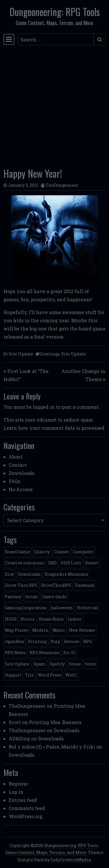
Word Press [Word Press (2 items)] (50, 675)
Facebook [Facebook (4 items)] (85, 585)
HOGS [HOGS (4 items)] (11, 619)
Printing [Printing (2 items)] (37, 641)
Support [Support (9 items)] (13, 675)
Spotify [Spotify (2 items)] (57, 664)
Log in (16, 792)
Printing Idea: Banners (55, 722)
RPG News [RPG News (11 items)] (15, 653)
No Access (21, 489)
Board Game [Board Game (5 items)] (17, 552)
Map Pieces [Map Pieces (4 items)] (17, 630)
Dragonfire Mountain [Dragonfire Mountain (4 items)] (66, 574)
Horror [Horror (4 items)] (28, 619)
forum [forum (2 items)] (32, 597)
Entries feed (23, 800)
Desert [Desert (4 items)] (92, 563)
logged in (44, 407)
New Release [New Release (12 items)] (82, 630)
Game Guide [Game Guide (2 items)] (55, 597)
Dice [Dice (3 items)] (9, 574)
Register (18, 784)
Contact (18, 465)
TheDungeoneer (62, 185)
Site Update (21, 354)
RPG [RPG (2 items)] (88, 641)
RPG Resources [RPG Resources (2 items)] (44, 653)
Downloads (22, 473)
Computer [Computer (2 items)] (83, 552)
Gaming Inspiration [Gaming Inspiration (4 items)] (26, 608)
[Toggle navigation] (9, 39)
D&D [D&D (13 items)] (52, 563)
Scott (15, 722)
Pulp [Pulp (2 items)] (55, 641)
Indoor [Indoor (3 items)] (75, 619)
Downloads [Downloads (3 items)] (29, 574)
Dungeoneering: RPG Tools (55, 12)
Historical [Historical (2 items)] (87, 608)
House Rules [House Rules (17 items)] (51, 619)
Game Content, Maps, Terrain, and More (46, 852)
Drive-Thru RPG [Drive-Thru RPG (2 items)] (21, 585)
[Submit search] (100, 39)
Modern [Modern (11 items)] (40, 630)
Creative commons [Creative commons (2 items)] (25, 563)
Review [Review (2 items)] (72, 641)
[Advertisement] (54, 105)
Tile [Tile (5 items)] (30, 675)
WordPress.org (26, 816)
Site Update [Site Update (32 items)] (17, 664)
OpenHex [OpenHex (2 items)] (15, 641)
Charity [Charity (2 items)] (42, 552)
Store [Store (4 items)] (90, 664)
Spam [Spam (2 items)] (40, 664)
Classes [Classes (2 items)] (61, 552)
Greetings (50, 354)
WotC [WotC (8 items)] (71, 675)
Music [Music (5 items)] (59, 630)
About (16, 457)
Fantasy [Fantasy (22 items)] (13, 597)
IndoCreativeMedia (71, 860)
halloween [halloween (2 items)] (62, 608)
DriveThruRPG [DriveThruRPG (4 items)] (56, 585)
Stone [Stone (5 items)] (75, 664)
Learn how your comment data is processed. (54, 428)
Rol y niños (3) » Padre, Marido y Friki (52, 747)
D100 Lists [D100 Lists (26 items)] (71, 563)
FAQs (14, 481)
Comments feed (27, 808)
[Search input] (56, 39)
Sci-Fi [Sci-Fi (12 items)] (69, 653)
